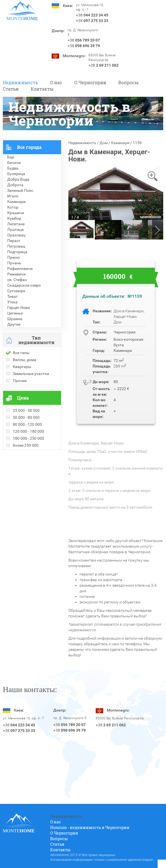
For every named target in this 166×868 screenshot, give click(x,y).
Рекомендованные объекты (28, 464)
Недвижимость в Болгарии (27, 469)
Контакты (42, 89)
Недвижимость (20, 82)
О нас (56, 82)
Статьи (11, 89)
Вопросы (128, 82)
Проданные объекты (22, 458)
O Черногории (90, 82)
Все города (29, 147)
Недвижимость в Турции (25, 480)
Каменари (120, 143)
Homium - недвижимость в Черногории (90, 827)
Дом (104, 143)
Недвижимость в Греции (25, 475)
